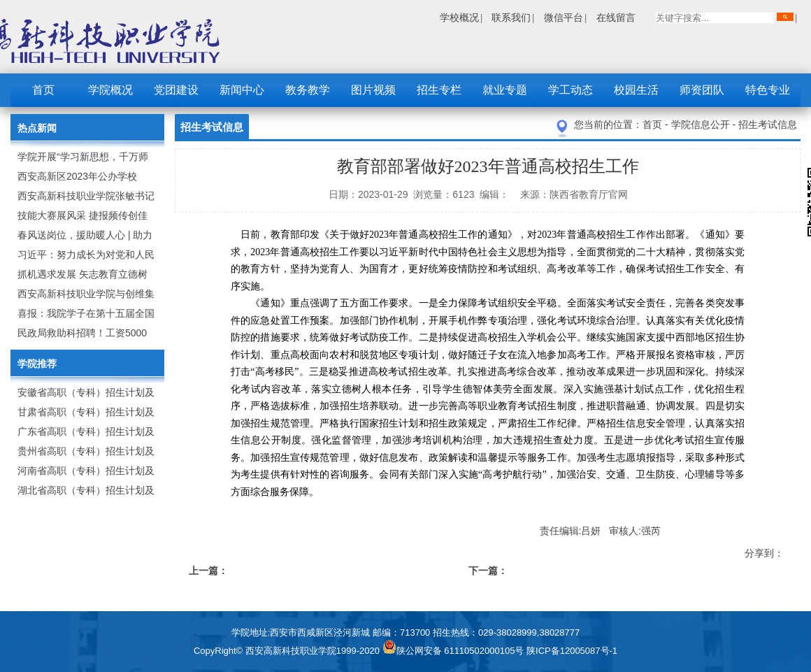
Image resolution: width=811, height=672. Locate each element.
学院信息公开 (702, 124)
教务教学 (308, 90)
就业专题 (505, 90)
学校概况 (459, 17)
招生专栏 (439, 90)
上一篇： (208, 571)
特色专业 (768, 90)
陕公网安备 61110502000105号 (454, 651)
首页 (43, 90)
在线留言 (616, 17)
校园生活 (636, 90)
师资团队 (702, 90)
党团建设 (176, 90)
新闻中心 (242, 90)
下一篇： (488, 571)
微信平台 (564, 17)
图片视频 (373, 90)
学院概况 (110, 90)
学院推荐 (37, 364)
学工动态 (570, 90)
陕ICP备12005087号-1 (572, 651)
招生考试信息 (768, 124)
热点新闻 (37, 128)
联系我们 (511, 17)
